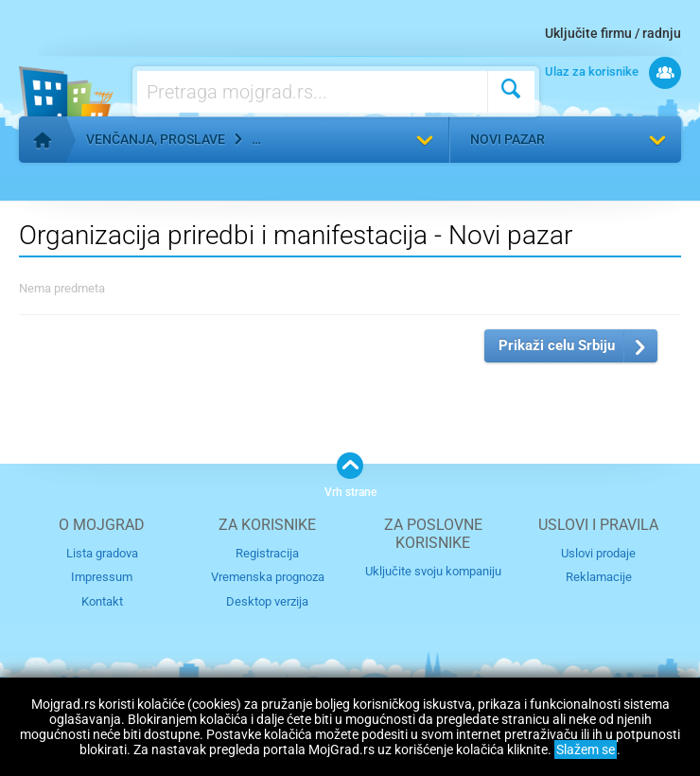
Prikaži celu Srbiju (557, 345)
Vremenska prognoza (268, 577)
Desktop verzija (267, 601)
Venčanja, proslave (156, 139)
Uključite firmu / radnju (613, 33)
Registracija (267, 553)
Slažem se (586, 750)
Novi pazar (507, 139)
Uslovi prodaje (598, 553)
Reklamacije (599, 577)
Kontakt (102, 601)
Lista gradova (102, 553)
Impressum (102, 577)
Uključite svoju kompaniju (433, 571)
